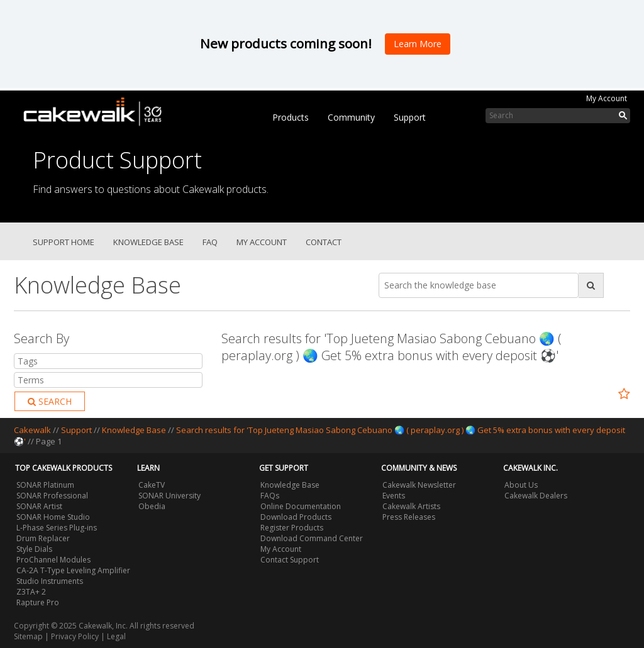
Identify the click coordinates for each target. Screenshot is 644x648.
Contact (324, 242)
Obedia (152, 506)
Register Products (292, 528)
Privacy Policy (75, 636)
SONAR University (169, 496)
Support (410, 117)
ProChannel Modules (53, 560)
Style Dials (34, 549)
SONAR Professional (52, 496)
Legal (116, 636)
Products (291, 117)
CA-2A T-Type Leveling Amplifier (73, 570)
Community (351, 117)
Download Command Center (312, 538)
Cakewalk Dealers (536, 496)
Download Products (296, 517)
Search (50, 401)
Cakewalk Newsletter (419, 485)
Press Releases (409, 517)
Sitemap (28, 636)
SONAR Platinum (45, 485)
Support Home (64, 242)
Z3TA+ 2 (31, 592)
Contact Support (290, 560)
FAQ (210, 242)
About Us (521, 485)
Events (394, 496)
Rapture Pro (38, 602)
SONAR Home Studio (53, 517)
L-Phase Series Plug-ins (57, 528)
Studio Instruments (50, 581)
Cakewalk (32, 430)
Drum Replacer (43, 538)
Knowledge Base (148, 242)
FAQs (270, 496)
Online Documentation (301, 506)
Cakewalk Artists (411, 506)
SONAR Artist (39, 506)
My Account (607, 98)
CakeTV (152, 485)
